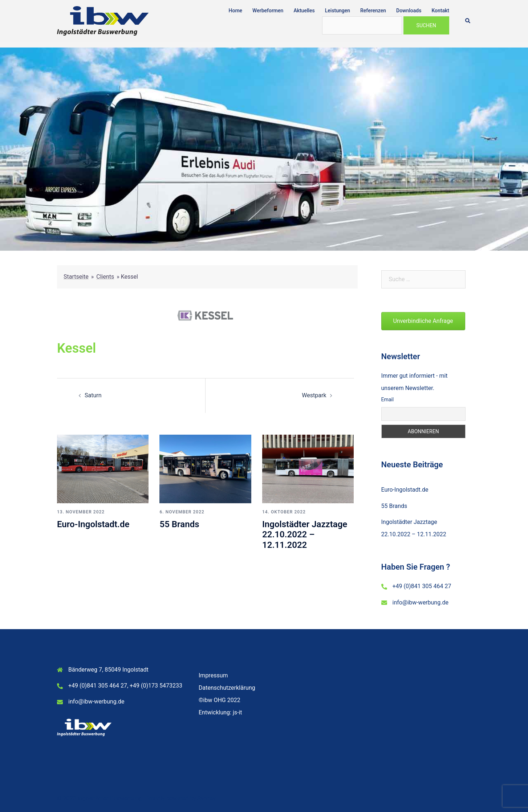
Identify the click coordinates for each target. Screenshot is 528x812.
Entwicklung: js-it (220, 712)
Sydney (206, 798)
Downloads (409, 11)
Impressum (213, 675)
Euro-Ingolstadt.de (93, 524)
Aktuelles (304, 11)
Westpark (314, 395)
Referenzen (373, 11)
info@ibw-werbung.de (421, 602)
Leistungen (338, 11)
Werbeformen (268, 11)
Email (388, 399)
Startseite (76, 277)
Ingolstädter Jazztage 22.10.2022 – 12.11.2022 (305, 535)
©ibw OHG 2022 (220, 700)
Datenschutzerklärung (227, 688)
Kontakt (440, 11)
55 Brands (179, 524)
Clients (105, 277)
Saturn (93, 395)
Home (236, 11)
